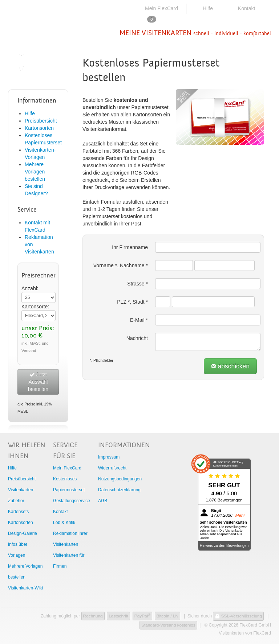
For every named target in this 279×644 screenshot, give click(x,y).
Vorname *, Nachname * (121, 265)
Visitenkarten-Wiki (25, 588)
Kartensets (18, 512)
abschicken (230, 366)
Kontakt (241, 8)
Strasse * (138, 284)
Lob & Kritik (64, 523)
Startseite (34, 55)
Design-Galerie (23, 533)
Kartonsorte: (35, 307)
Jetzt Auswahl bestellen (38, 382)
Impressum (109, 457)
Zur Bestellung (39, 68)
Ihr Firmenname (130, 247)
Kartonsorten (39, 128)
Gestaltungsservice (72, 501)
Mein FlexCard (157, 8)
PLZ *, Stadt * (132, 302)
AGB (103, 501)
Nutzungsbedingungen (120, 479)
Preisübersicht (41, 121)
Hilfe (203, 8)
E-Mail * (139, 320)
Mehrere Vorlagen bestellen (35, 172)
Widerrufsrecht (112, 468)
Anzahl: (30, 288)
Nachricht (137, 338)
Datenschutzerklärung (119, 490)
